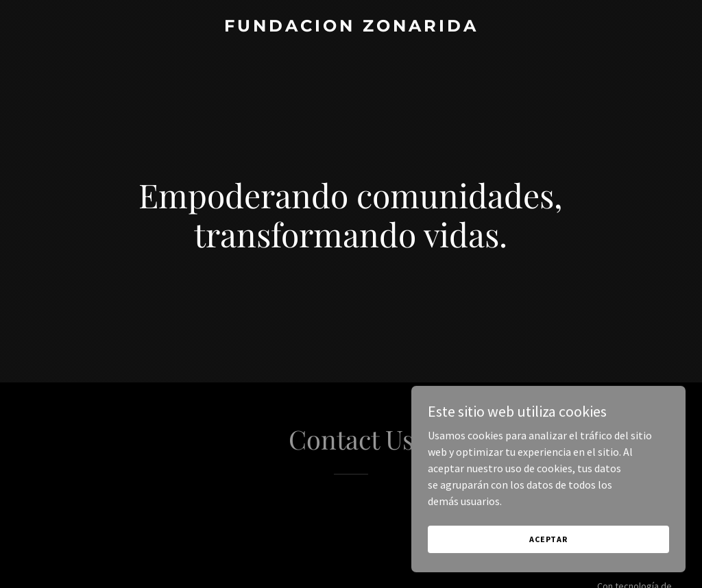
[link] (351, 27)
